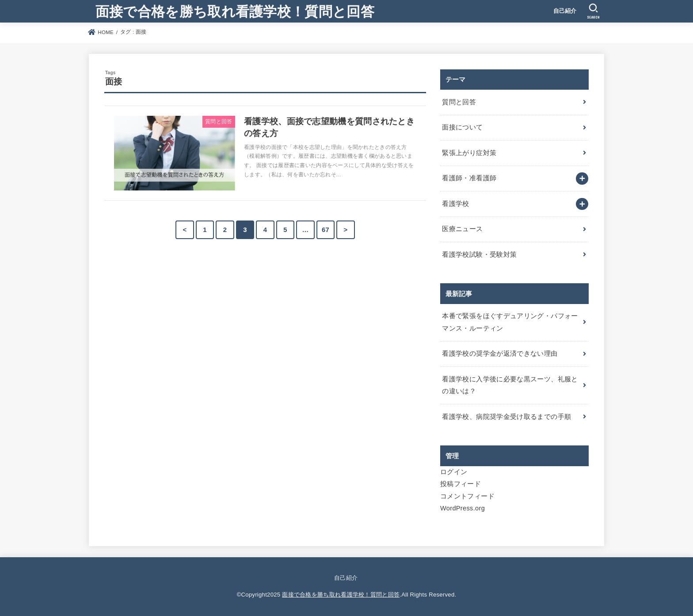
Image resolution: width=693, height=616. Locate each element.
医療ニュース (462, 229)
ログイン (454, 472)
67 (326, 230)
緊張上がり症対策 (469, 153)
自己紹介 (565, 11)
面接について (462, 127)
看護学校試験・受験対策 (479, 255)
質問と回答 (459, 102)
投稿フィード (461, 484)
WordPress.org (463, 508)
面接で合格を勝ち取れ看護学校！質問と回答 (235, 11)
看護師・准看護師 (469, 178)
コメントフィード (467, 496)
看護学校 (455, 204)
